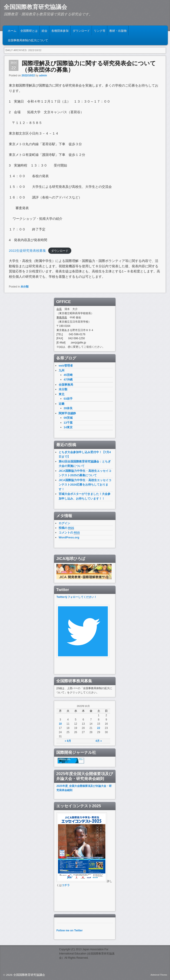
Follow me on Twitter (70, 930)
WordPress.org (69, 537)
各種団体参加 (60, 30)
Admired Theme (159, 975)
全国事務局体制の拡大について (28, 40)
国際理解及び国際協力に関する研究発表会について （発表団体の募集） (89, 66)
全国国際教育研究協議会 (35, 7)
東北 (62, 394)
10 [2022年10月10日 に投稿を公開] (60, 724)
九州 (62, 370)
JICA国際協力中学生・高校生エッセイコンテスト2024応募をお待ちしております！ (85, 485)
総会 (44, 30)
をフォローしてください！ (81, 597)
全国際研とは (29, 30)
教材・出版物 (118, 30)
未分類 (25, 287)
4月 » (99, 741)
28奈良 (68, 408)
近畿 (62, 404)
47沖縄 (68, 380)
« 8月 (68, 741)
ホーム (12, 30)
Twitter (61, 597)
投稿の (66, 528)
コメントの (69, 533)
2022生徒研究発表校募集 (27, 251)
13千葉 (68, 423)
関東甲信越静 (67, 413)
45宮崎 (68, 375)
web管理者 (66, 366)
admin (43, 75)
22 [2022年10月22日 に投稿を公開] (99, 728)
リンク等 (100, 30)
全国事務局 (66, 385)
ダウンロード (81, 30)
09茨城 (68, 418)
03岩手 (68, 399)
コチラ (66, 885)
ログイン (64, 523)
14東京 (68, 427)
